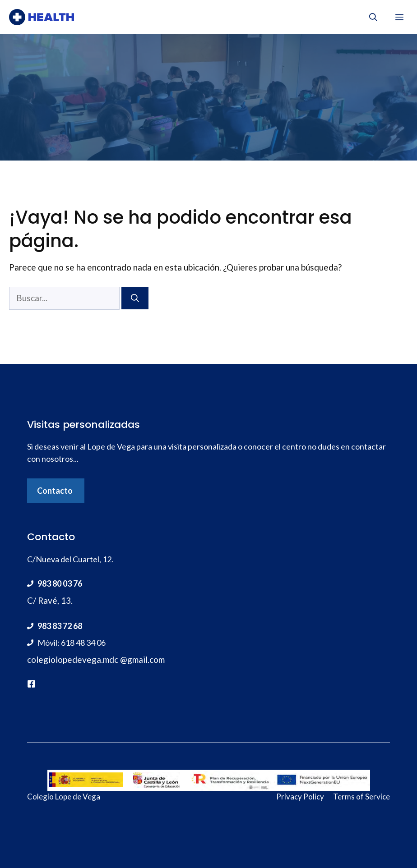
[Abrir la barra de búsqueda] (373, 17)
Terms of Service (361, 797)
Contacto (55, 491)
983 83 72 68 (60, 626)
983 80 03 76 (60, 583)
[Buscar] (135, 298)
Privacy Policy (300, 797)
